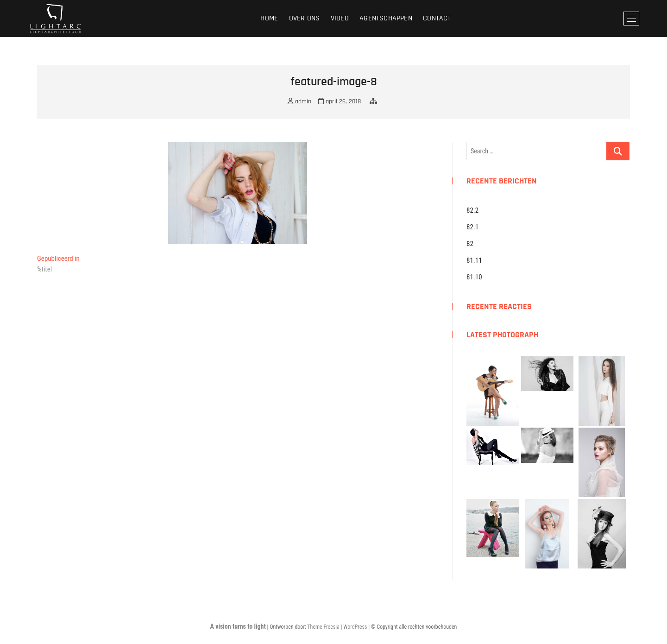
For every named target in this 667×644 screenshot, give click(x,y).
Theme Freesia (323, 627)
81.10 (474, 277)
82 (470, 244)
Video (340, 18)
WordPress (355, 627)
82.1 (472, 227)
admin (299, 101)
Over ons (305, 18)
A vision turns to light (238, 626)
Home (269, 18)
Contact (437, 18)
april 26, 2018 (340, 101)
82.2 (472, 210)
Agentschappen (386, 18)
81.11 (474, 260)
